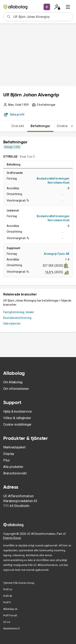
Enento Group (12, 538)
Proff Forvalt (10, 616)
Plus (7, 460)
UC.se (7, 622)
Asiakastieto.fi (12, 629)
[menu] (68, 7)
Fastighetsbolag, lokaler (19, 312)
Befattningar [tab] (41, 126)
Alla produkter (13, 467)
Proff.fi (7, 603)
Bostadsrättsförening (17, 318)
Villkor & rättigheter (17, 418)
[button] (47, 7)
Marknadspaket (14, 447)
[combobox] (42, 17)
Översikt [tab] (18, 126)
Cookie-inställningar (17, 424)
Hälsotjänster (12, 324)
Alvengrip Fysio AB (57, 254)
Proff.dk (8, 596)
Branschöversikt (15, 473)
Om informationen (16, 389)
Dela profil (14, 114)
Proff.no (8, 590)
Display (9, 454)
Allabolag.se (10, 609)
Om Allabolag (13, 382)
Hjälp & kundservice (18, 411)
